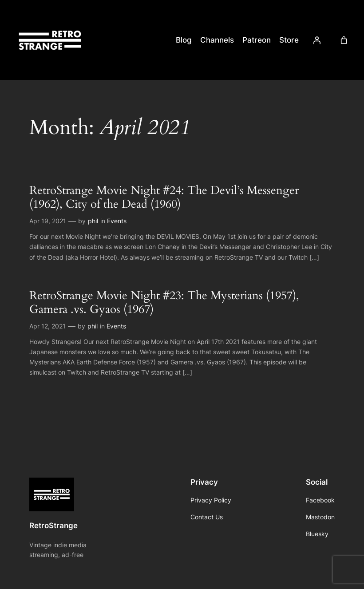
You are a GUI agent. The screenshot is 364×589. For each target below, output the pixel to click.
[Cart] (344, 40)
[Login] (317, 40)
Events (117, 221)
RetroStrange (53, 526)
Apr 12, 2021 (47, 326)
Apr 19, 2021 (48, 221)
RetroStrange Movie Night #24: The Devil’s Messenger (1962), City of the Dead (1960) (164, 197)
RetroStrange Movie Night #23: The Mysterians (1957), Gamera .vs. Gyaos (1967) (164, 302)
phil (93, 221)
